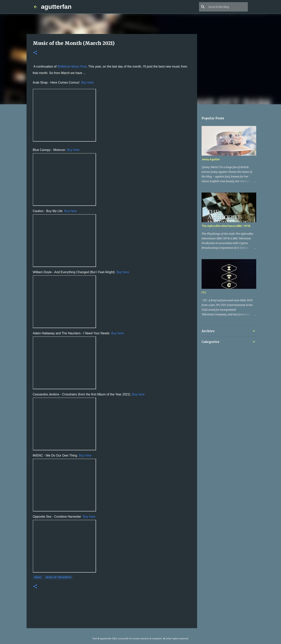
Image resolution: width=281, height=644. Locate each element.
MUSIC (38, 577)
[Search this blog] (227, 7)
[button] (35, 53)
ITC (204, 293)
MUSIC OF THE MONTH (59, 577)
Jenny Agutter (211, 159)
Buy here (87, 83)
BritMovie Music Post (72, 66)
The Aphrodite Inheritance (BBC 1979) (226, 226)
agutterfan (56, 7)
